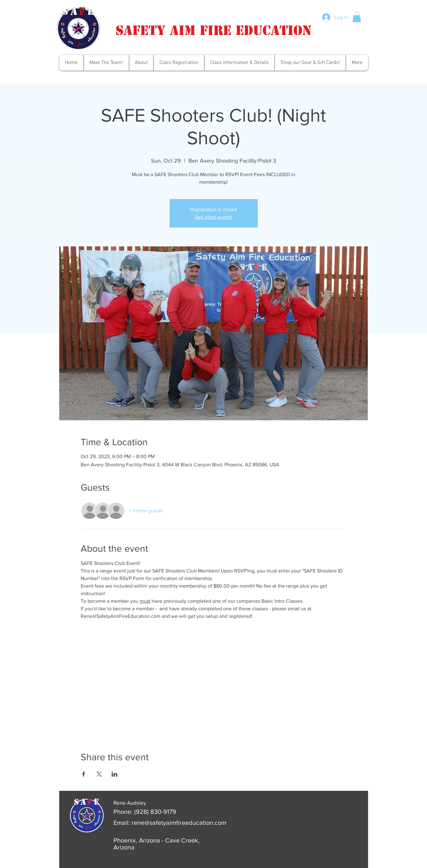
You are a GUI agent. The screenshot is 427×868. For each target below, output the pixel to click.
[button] (357, 17)
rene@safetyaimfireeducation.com (179, 823)
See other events (213, 217)
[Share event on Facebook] (84, 774)
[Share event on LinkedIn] (115, 774)
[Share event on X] (99, 774)
